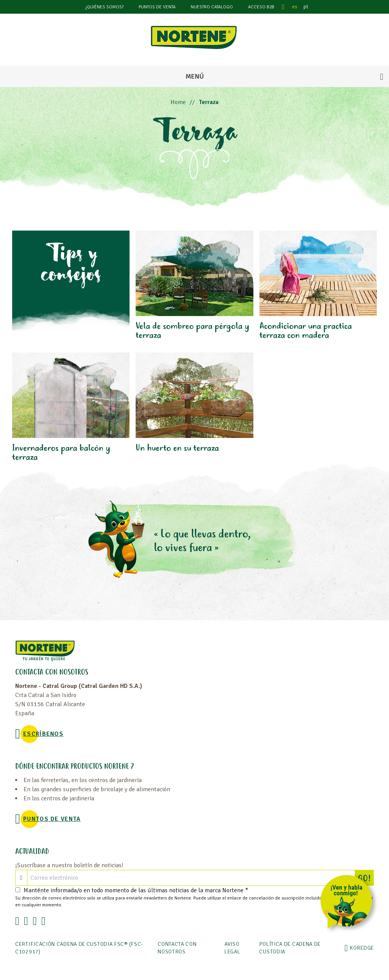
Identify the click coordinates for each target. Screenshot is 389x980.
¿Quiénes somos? (104, 7)
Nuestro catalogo (212, 7)
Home (178, 102)
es (295, 7)
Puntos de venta (157, 7)
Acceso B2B (261, 7)
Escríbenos (43, 734)
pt (306, 7)
